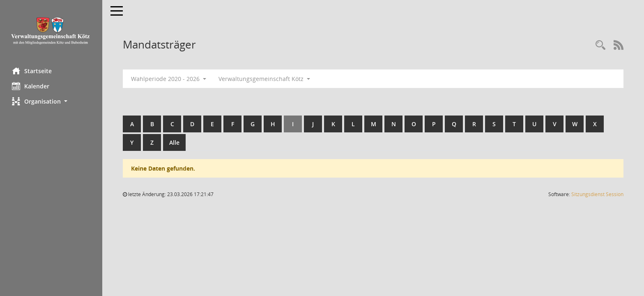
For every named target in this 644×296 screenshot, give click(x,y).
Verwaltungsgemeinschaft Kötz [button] (265, 79)
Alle (175, 142)
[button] (51, 101)
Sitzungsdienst (597, 194)
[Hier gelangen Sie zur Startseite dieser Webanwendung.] (51, 31)
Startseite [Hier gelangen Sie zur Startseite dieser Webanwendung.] (32, 71)
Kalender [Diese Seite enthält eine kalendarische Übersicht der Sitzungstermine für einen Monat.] (31, 86)
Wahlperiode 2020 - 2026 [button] (169, 79)
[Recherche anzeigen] (600, 45)
